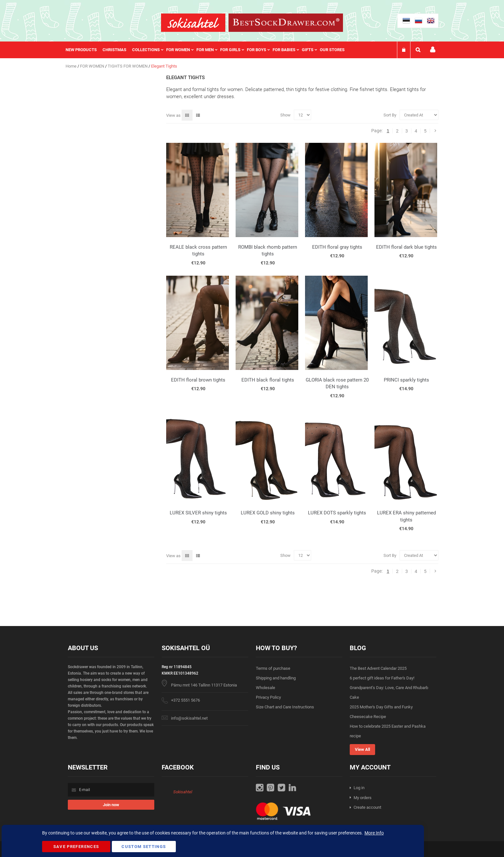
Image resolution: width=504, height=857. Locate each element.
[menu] (208, 50)
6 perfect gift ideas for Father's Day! (382, 678)
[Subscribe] (111, 805)
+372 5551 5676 (185, 700)
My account (433, 50)
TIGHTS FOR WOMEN (128, 66)
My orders (363, 798)
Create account (367, 807)
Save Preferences (76, 847)
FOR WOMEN (93, 66)
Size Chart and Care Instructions (285, 707)
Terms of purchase (273, 668)
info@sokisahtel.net (189, 718)
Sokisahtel (183, 792)
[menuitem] (84, 50)
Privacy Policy (268, 697)
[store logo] (193, 23)
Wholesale (265, 688)
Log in (359, 788)
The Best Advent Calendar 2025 (378, 668)
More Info (374, 833)
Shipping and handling (276, 678)
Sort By (390, 115)
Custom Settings (144, 847)
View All (362, 749)
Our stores (332, 50)
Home (72, 66)
